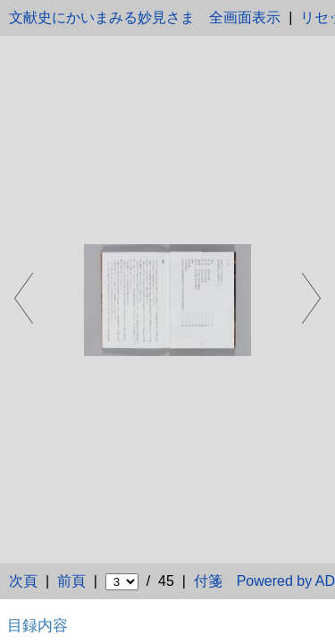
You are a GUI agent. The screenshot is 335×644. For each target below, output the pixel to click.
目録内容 (38, 625)
